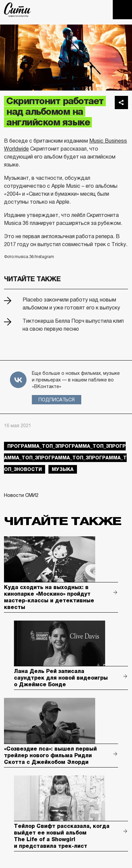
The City (17, 10)
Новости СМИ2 (21, 495)
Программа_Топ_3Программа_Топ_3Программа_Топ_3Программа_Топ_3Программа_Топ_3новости (65, 458)
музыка (63, 469)
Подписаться (57, 400)
